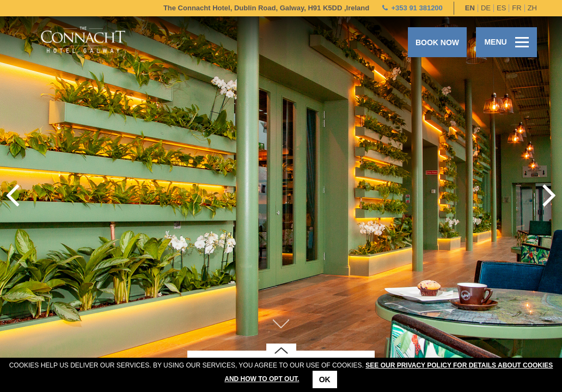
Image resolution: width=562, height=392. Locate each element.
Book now (437, 42)
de (486, 8)
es (501, 8)
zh (532, 8)
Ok (325, 379)
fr (517, 8)
